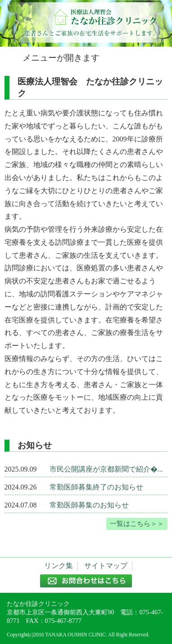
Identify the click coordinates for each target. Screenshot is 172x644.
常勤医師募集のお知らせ (89, 505)
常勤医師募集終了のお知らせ (96, 487)
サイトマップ (106, 566)
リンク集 (59, 566)
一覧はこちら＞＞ (137, 523)
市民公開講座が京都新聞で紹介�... (106, 469)
